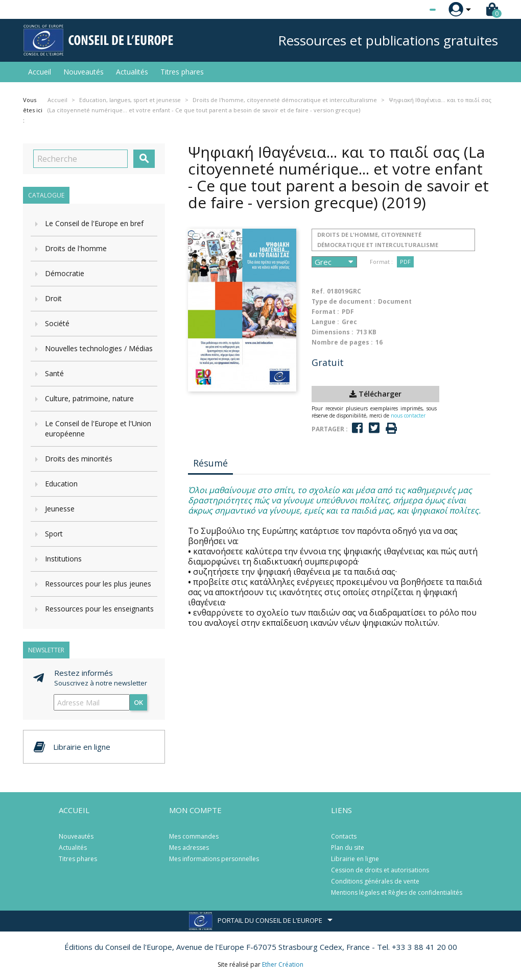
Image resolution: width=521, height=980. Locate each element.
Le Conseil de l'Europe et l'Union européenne (98, 428)
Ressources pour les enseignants (99, 609)
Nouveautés (84, 72)
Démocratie (65, 273)
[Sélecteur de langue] (412, 10)
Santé (54, 373)
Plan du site (348, 848)
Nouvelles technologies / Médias (99, 348)
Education (61, 484)
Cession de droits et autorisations (380, 870)
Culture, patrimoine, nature (89, 398)
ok (138, 702)
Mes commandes (194, 836)
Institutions (63, 559)
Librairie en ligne (355, 859)
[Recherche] (80, 159)
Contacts (344, 836)
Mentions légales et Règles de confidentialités (397, 892)
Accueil (40, 72)
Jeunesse (60, 509)
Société (57, 323)
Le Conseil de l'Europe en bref (94, 223)
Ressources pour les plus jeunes (98, 584)
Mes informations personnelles (214, 859)
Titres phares (182, 72)
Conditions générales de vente (375, 881)
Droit (53, 298)
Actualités (132, 72)
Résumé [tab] (210, 463)
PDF (405, 262)
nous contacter (408, 415)
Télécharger (375, 394)
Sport (54, 534)
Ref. (318, 291)
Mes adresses (189, 848)
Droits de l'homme (76, 248)
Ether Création (283, 964)
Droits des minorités (79, 459)
